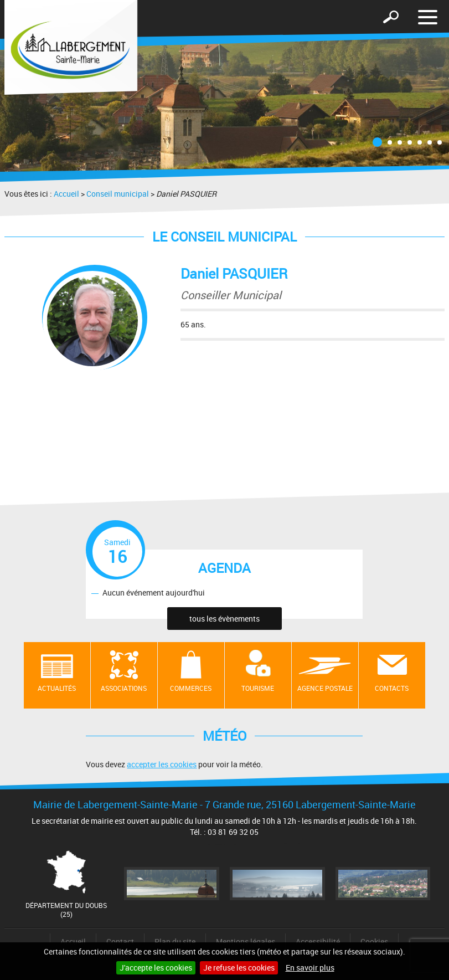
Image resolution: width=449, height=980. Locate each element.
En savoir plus (310, 968)
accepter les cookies (162, 764)
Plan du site (175, 941)
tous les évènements (224, 619)
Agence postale (325, 688)
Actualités (57, 688)
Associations (124, 688)
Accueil (66, 194)
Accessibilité (318, 941)
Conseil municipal (118, 194)
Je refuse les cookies (239, 968)
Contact (120, 941)
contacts (392, 688)
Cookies (374, 941)
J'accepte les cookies (156, 968)
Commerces (191, 688)
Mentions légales (246, 941)
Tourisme (258, 688)
